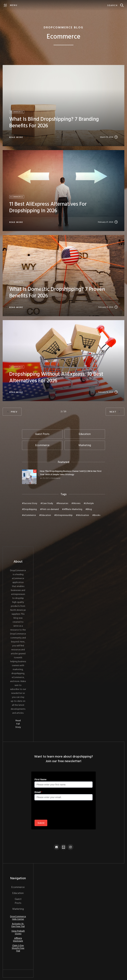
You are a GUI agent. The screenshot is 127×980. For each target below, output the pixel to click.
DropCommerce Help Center (18, 918)
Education (18, 893)
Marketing (18, 909)
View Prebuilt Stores (18, 933)
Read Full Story (18, 724)
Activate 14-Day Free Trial (18, 925)
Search (113, 6)
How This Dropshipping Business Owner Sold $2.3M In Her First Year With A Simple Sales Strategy (71, 473)
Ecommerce (56, 478)
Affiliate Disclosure (18, 940)
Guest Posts (18, 901)
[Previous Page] (12, 412)
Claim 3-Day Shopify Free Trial (18, 948)
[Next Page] (115, 412)
